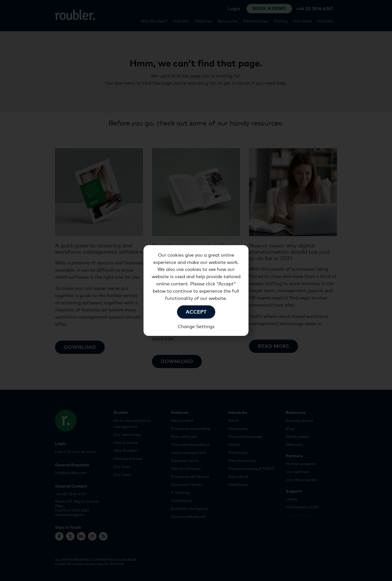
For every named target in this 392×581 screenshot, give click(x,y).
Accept (196, 311)
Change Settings (196, 326)
